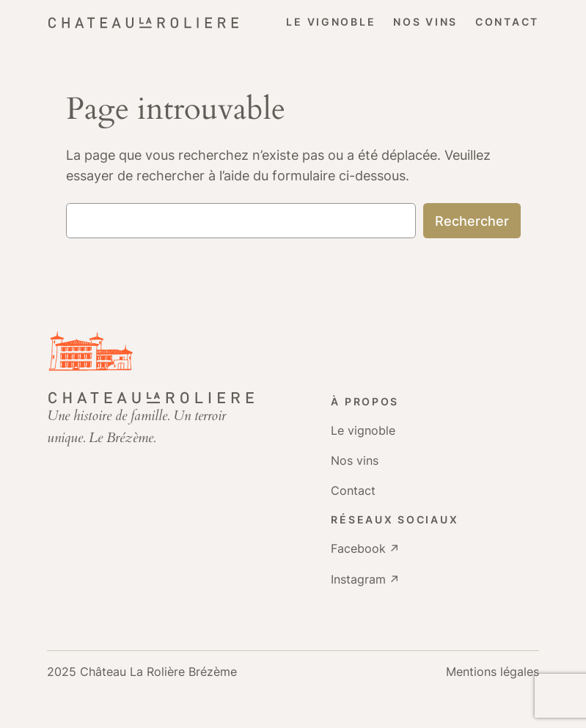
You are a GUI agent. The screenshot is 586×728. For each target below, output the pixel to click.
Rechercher (472, 221)
